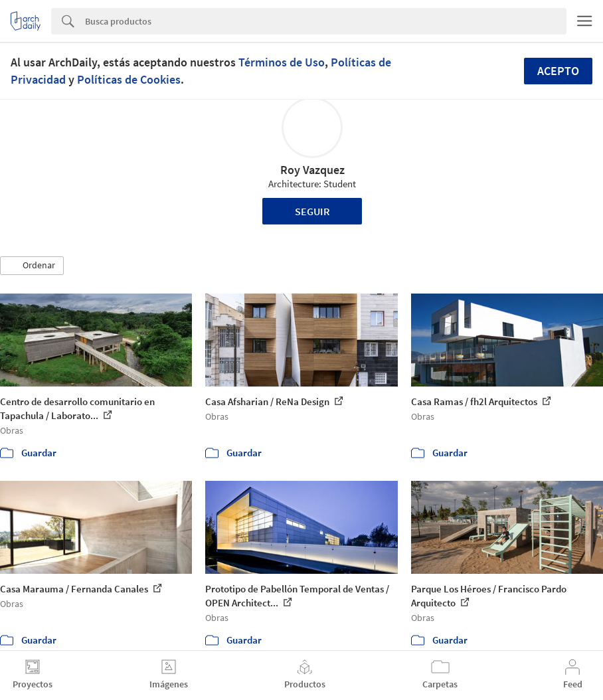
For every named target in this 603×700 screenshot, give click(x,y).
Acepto (558, 71)
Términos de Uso (282, 62)
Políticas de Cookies (129, 79)
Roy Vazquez (312, 170)
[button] (32, 266)
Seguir (312, 211)
